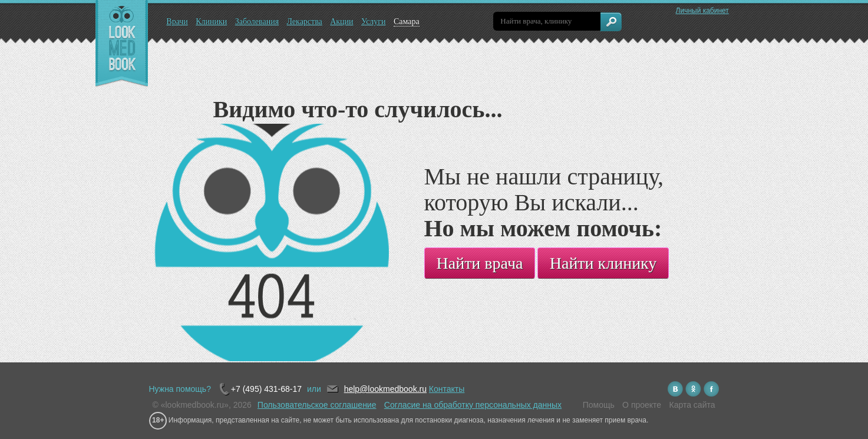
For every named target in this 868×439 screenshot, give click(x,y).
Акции (341, 22)
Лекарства (304, 22)
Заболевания (257, 22)
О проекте (642, 405)
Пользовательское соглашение (317, 405)
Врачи (177, 22)
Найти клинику (603, 263)
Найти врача (480, 263)
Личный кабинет (702, 11)
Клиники (211, 22)
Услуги (374, 22)
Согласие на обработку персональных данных (473, 405)
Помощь (599, 405)
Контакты (447, 389)
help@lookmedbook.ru (385, 389)
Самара (407, 22)
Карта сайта (692, 405)
